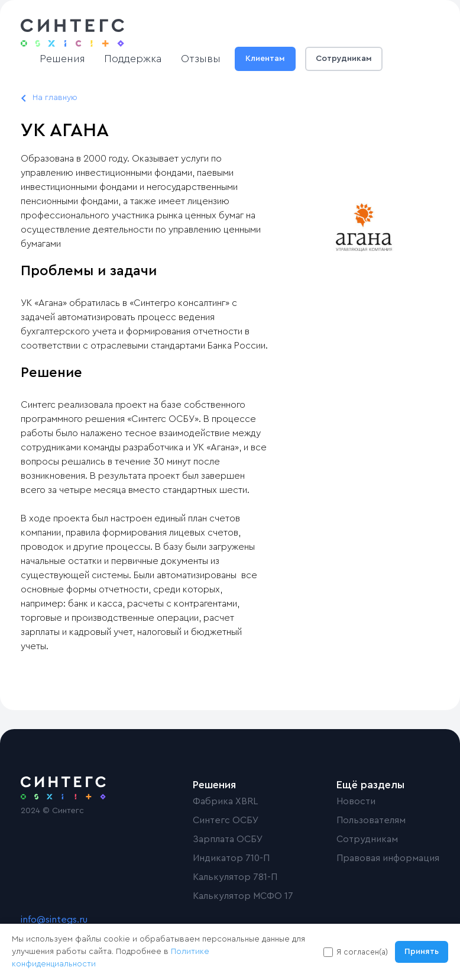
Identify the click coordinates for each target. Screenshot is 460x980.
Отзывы (201, 59)
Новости (356, 801)
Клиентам (265, 59)
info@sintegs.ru (54, 920)
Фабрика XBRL (225, 801)
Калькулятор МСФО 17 (243, 896)
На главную (55, 98)
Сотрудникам (344, 59)
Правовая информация (388, 858)
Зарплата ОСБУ (228, 839)
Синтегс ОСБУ (226, 820)
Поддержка (133, 59)
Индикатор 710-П (231, 858)
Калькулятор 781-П (235, 877)
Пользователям (371, 820)
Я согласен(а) (362, 952)
